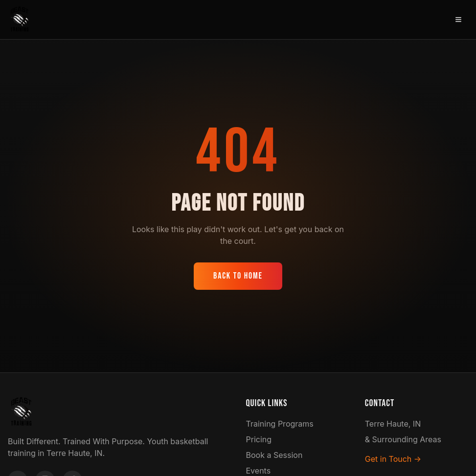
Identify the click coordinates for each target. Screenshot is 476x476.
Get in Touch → (393, 459)
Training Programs (280, 424)
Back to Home (238, 276)
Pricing (259, 439)
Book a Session (274, 455)
